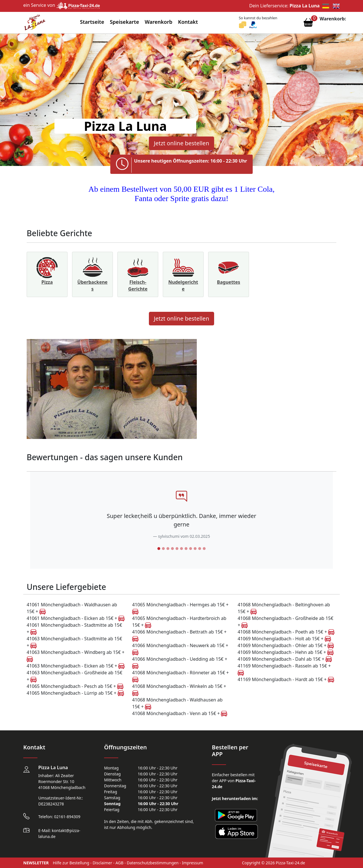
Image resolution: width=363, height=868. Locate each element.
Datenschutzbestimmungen (153, 863)
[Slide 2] (163, 549)
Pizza (47, 282)
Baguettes (229, 282)
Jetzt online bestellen (181, 143)
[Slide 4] (172, 549)
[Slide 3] (168, 549)
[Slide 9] (195, 549)
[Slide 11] (204, 549)
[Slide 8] (191, 549)
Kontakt (188, 22)
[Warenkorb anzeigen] (308, 24)
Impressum (192, 863)
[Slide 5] (177, 549)
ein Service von (62, 5)
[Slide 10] (200, 549)
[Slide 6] (181, 549)
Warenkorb (159, 22)
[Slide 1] (159, 549)
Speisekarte (124, 22)
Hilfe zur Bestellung (71, 863)
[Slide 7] (186, 549)
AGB (119, 863)
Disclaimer (102, 863)
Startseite (92, 22)
